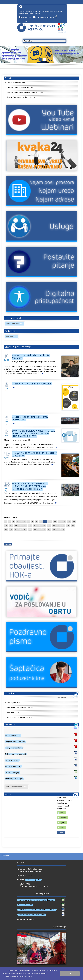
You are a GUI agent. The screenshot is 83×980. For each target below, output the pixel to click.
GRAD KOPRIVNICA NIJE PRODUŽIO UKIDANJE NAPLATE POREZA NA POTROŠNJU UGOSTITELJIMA (30, 486)
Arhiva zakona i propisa (26, 919)
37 (25, 530)
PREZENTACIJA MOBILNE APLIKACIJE (32, 384)
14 (60, 522)
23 (30, 526)
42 (49, 530)
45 (63, 530)
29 (58, 526)
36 (20, 530)
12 (50, 522)
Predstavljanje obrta (13, 318)
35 (16, 530)
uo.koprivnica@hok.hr (47, 17)
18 (6, 526)
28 (54, 526)
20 (16, 526)
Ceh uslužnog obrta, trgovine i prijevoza (21, 97)
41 (44, 530)
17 (74, 522)
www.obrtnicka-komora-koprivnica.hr (20, 708)
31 (68, 526)
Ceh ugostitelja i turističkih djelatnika (20, 88)
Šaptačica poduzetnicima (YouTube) (20, 717)
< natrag (8, 544)
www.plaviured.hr (13, 712)
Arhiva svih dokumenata (17, 787)
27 (49, 526)
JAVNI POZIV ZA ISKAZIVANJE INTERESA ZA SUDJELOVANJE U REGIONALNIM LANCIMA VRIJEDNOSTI (33, 434)
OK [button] (70, 974)
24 (35, 526)
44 (58, 530)
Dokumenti (10, 725)
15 (64, 522)
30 (63, 526)
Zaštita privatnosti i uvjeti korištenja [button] (18, 976)
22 (25, 526)
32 (73, 526)
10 (41, 522)
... (42, 374)
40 (39, 530)
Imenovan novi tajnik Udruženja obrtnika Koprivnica (31, 357)
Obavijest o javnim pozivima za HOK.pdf (19, 440)
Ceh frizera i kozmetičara (16, 83)
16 (69, 522)
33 (6, 530)
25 (39, 526)
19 (11, 526)
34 (11, 530)
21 (20, 526)
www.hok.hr (61, 698)
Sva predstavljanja (15, 324)
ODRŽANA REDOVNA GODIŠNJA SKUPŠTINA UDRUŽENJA (34, 454)
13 (55, 522)
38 (30, 530)
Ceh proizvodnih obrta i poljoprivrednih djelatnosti (25, 92)
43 (54, 530)
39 (35, 530)
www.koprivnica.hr (13, 703)
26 (44, 526)
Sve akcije (12, 337)
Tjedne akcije (10, 331)
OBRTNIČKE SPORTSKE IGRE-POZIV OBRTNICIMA (30, 418)
